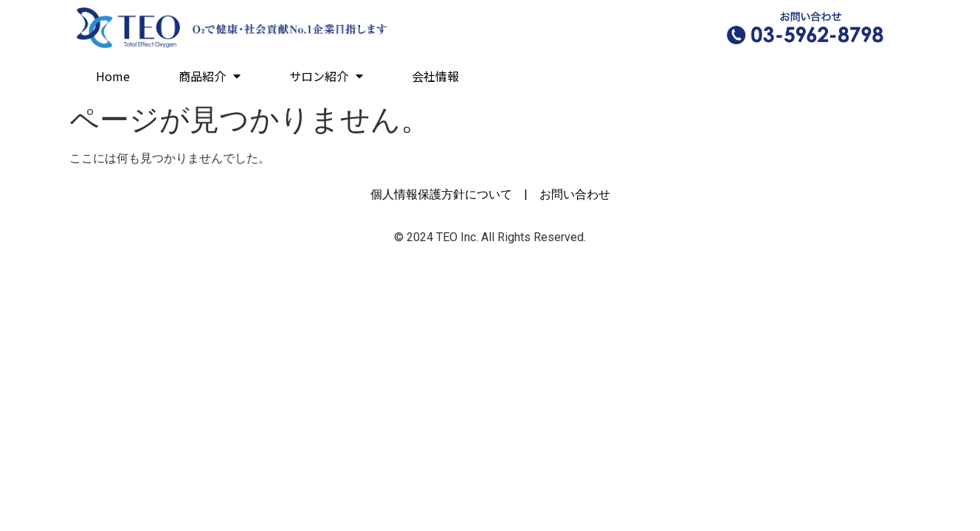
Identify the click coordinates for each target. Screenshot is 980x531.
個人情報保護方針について (441, 194)
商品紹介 (210, 76)
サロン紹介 (326, 76)
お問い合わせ (575, 194)
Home (113, 76)
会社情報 (435, 76)
